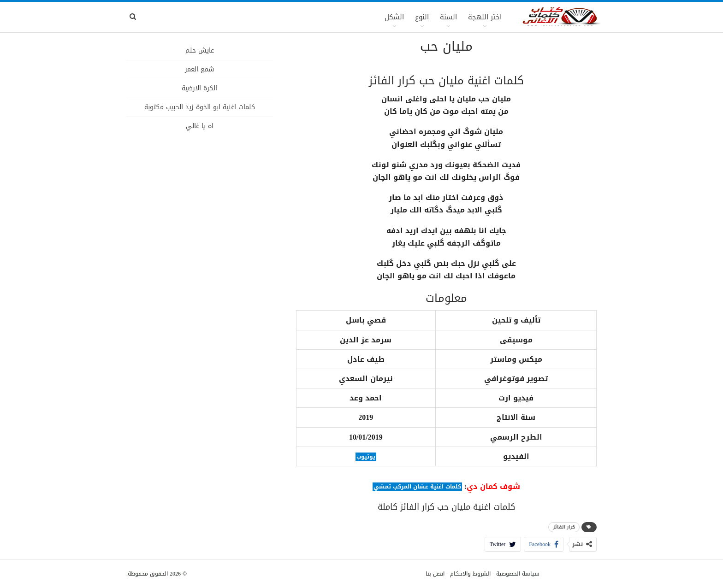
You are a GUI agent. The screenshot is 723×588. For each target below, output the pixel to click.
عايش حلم (200, 50)
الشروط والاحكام (470, 574)
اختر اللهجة (485, 17)
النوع (422, 17)
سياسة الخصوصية (518, 574)
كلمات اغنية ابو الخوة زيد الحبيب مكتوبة (200, 107)
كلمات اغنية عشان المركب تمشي (417, 487)
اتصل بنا (435, 574)
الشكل (394, 17)
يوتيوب (366, 457)
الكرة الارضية (199, 88)
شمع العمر (199, 69)
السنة (448, 17)
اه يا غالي (200, 126)
